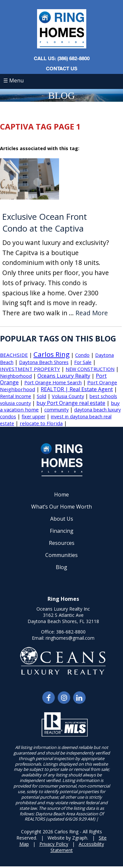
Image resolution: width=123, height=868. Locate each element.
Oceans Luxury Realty (64, 376)
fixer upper (33, 417)
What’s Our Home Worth (61, 507)
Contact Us (62, 68)
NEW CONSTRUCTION (90, 369)
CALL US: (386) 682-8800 (62, 58)
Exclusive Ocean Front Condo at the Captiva (45, 223)
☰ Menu (13, 80)
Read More (92, 313)
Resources (62, 543)
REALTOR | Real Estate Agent (77, 389)
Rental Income (16, 396)
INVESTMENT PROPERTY (30, 369)
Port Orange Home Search (53, 382)
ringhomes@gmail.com (70, 638)
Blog (61, 567)
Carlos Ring (51, 354)
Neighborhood (16, 376)
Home (61, 495)
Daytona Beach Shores (44, 362)
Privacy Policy (54, 844)
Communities (61, 555)
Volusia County (68, 396)
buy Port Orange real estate (71, 403)
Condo (82, 355)
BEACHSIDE (14, 355)
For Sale (83, 362)
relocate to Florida (41, 423)
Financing (62, 531)
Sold (41, 396)
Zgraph (80, 838)
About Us (62, 519)
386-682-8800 (71, 632)
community (56, 410)
